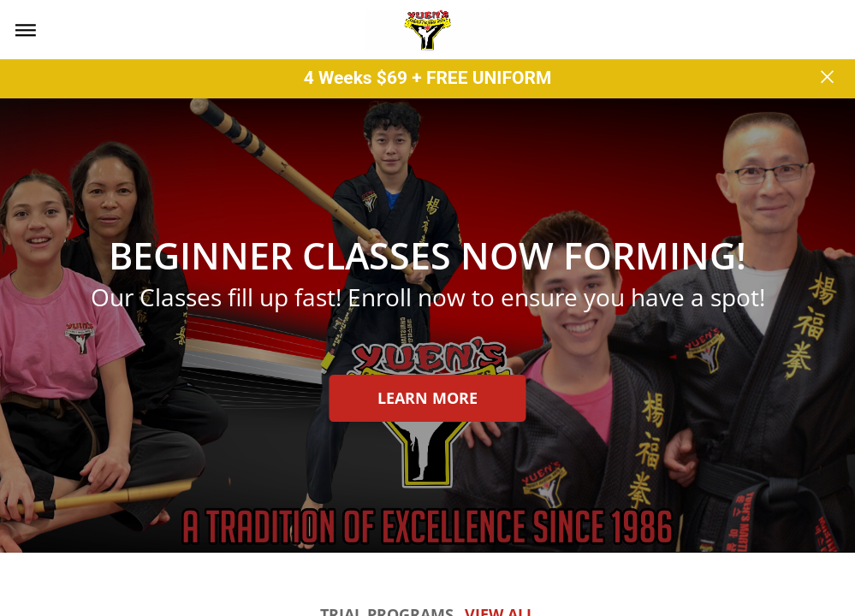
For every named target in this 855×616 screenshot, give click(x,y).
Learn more (427, 398)
